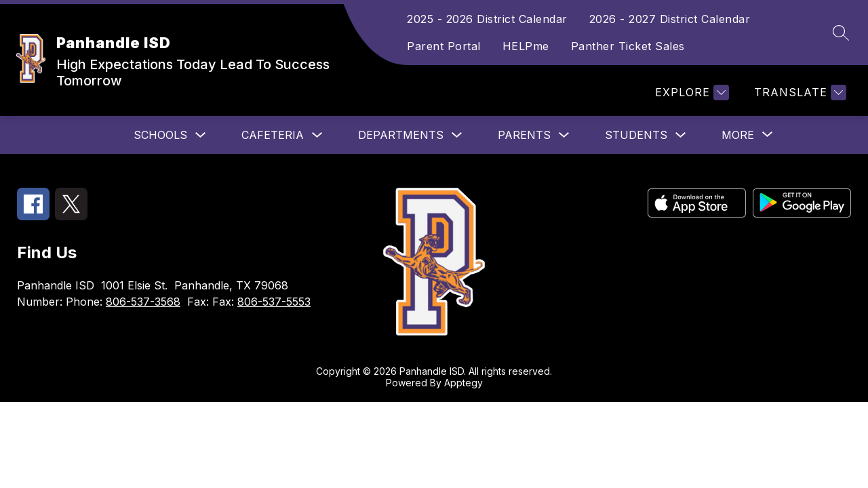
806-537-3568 (143, 302)
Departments (401, 135)
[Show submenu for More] (738, 135)
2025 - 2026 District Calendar (487, 19)
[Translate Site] (798, 93)
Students (636, 135)
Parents (524, 135)
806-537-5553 (274, 302)
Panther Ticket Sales (628, 46)
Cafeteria (273, 135)
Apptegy (463, 383)
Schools (160, 135)
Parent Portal (444, 46)
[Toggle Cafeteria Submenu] (317, 135)
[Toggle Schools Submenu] (201, 135)
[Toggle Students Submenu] (681, 135)
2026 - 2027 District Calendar (670, 19)
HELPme (526, 46)
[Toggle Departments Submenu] (457, 135)
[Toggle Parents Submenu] (564, 135)
